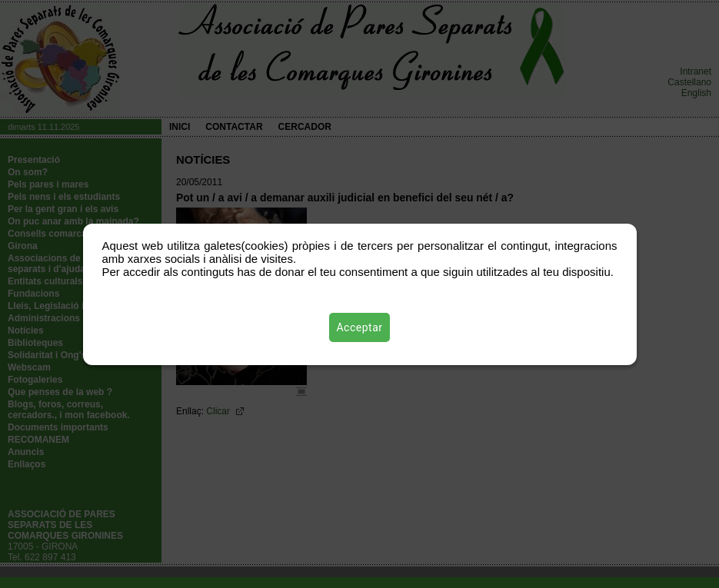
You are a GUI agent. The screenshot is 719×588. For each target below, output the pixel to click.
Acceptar (360, 327)
